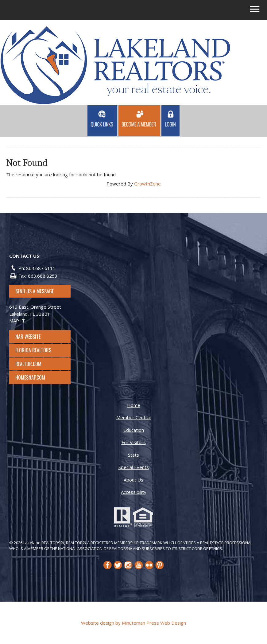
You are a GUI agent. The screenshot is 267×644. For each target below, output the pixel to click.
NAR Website (33, 337)
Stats (133, 455)
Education (134, 430)
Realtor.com (34, 364)
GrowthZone (147, 184)
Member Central (133, 417)
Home (134, 405)
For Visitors (134, 442)
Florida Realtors (33, 350)
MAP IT (17, 321)
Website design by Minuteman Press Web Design (133, 623)
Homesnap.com (33, 377)
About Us (133, 480)
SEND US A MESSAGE (35, 291)
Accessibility (134, 492)
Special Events (134, 467)
